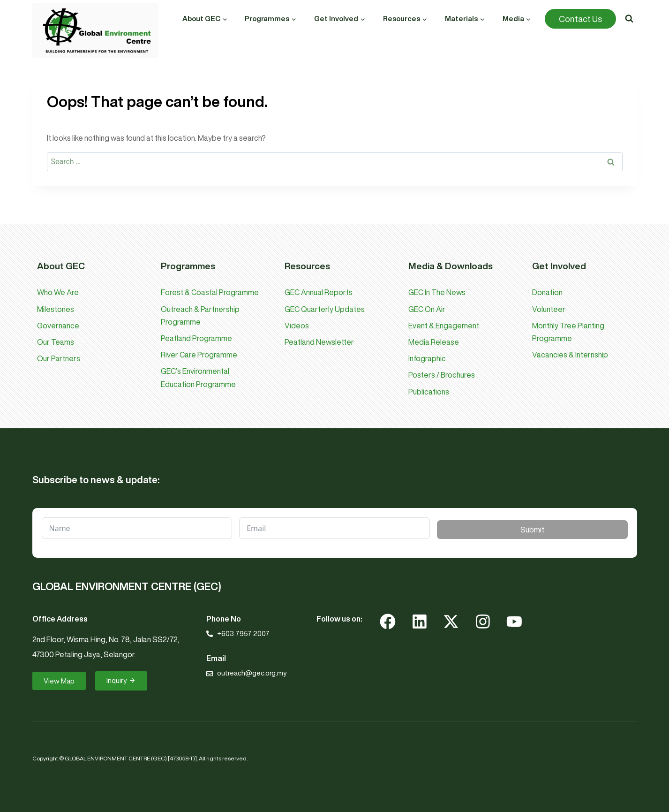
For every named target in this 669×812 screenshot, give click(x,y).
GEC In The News (437, 292)
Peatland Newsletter (319, 342)
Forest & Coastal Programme (210, 292)
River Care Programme (199, 355)
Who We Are (58, 292)
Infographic (427, 358)
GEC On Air (427, 309)
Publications (429, 392)
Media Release (434, 342)
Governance (58, 326)
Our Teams (56, 342)
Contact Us (580, 19)
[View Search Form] (629, 19)
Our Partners (59, 358)
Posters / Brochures (442, 375)
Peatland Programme (196, 338)
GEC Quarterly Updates (325, 309)
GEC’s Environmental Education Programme (198, 377)
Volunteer (549, 309)
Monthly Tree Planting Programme (568, 332)
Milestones (56, 309)
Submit (532, 530)
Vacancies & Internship (570, 355)
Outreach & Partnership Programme (200, 315)
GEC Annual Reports (319, 292)
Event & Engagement (444, 326)
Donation (547, 292)
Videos (297, 326)
